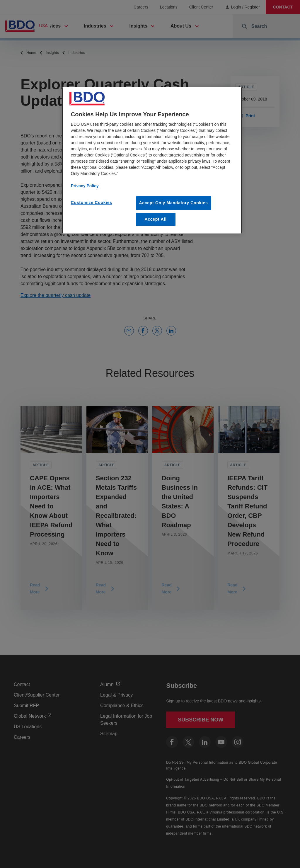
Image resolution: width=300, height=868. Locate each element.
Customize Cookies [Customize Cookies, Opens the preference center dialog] (92, 202)
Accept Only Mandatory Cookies (174, 203)
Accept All (156, 219)
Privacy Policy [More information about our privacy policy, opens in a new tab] (85, 186)
